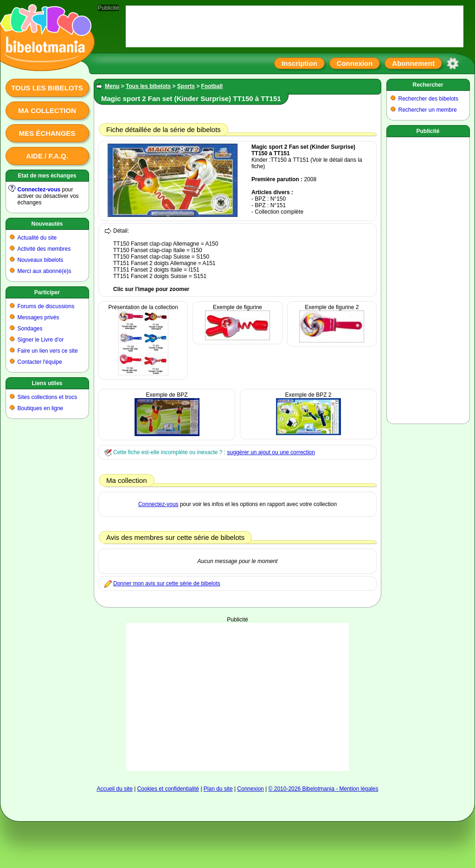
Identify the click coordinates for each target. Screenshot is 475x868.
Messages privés (39, 317)
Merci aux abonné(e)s (45, 271)
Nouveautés (47, 224)
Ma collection (47, 111)
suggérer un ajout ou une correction (271, 452)
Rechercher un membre (428, 110)
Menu (112, 86)
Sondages (30, 329)
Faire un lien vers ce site (48, 351)
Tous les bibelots (47, 88)
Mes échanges (47, 133)
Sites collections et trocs (48, 397)
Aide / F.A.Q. (47, 156)
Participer (47, 292)
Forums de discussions (46, 306)
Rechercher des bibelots (428, 99)
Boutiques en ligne (41, 408)
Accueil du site (114, 789)
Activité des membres (44, 249)
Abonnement (413, 63)
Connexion (355, 63)
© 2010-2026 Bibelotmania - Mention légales (324, 789)
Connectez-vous (39, 190)
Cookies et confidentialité (168, 789)
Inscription (299, 63)
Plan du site (218, 789)
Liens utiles (47, 383)
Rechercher (428, 85)
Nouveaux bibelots (41, 260)
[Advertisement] (428, 279)
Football (212, 86)
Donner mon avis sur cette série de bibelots (167, 583)
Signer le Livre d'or (41, 340)
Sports (186, 86)
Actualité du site (37, 238)
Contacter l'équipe (40, 362)
